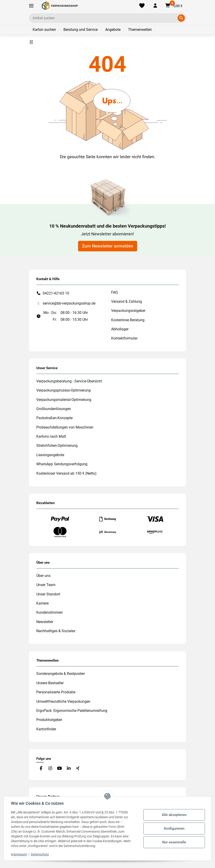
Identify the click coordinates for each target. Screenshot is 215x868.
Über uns (43, 576)
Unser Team (46, 585)
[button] (155, 6)
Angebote (113, 30)
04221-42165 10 (56, 293)
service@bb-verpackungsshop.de (69, 303)
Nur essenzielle (174, 842)
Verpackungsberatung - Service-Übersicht (69, 381)
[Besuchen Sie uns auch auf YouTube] (59, 769)
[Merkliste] (142, 6)
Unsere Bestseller (50, 683)
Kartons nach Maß (51, 436)
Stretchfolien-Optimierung (57, 446)
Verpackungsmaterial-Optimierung (64, 400)
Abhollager (120, 329)
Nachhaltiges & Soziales (56, 631)
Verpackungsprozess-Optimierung (63, 390)
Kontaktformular (124, 338)
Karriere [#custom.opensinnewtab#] (42, 603)
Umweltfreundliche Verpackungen (63, 701)
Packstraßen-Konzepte (54, 418)
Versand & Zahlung (127, 301)
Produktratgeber (49, 720)
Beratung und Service (81, 30)
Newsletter (45, 622)
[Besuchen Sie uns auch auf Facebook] (41, 769)
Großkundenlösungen (54, 409)
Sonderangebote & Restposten (61, 674)
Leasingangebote (50, 455)
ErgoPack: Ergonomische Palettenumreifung (72, 711)
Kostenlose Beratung (128, 320)
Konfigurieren (174, 829)
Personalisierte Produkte (56, 692)
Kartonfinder (46, 729)
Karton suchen (44, 30)
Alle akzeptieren (174, 815)
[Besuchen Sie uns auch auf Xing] (78, 769)
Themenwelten (140, 30)
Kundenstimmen (50, 612)
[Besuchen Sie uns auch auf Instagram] (50, 769)
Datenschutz (40, 854)
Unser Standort (48, 594)
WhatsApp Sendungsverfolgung (62, 464)
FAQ (114, 292)
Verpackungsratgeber (128, 311)
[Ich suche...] (104, 18)
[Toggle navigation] (31, 6)
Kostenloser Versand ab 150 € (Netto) (66, 473)
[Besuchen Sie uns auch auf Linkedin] (69, 769)
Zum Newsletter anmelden (108, 246)
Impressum (19, 854)
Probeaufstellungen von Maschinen (65, 427)
